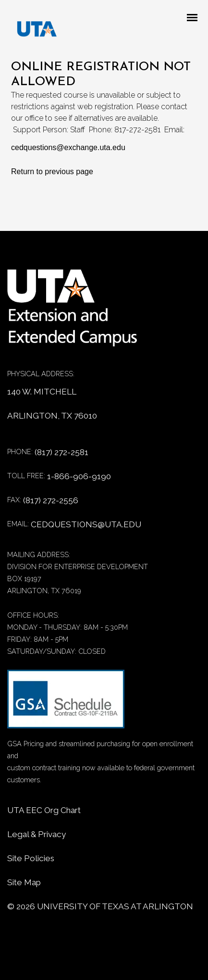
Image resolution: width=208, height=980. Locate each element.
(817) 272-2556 (51, 500)
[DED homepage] (32, 31)
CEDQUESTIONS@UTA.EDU (86, 524)
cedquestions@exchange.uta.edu (68, 147)
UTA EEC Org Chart (44, 810)
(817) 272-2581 (61, 452)
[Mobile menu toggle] (195, 18)
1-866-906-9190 (79, 476)
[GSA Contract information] (66, 704)
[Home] (79, 313)
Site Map (24, 882)
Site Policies (31, 858)
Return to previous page (52, 172)
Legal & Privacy (37, 834)
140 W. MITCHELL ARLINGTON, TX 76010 (52, 404)
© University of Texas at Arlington (100, 906)
